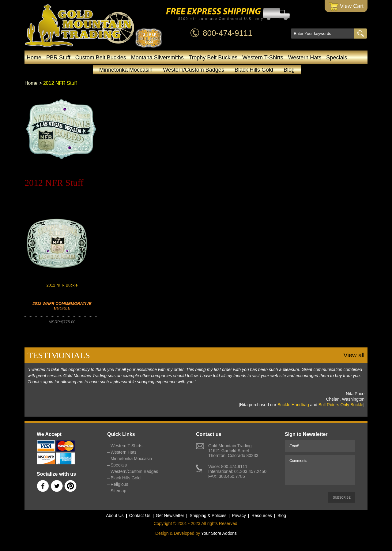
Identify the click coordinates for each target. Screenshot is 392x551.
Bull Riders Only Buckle (341, 405)
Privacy (239, 515)
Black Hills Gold (254, 70)
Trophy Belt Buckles (213, 58)
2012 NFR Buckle (62, 285)
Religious (119, 484)
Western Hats (305, 58)
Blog (289, 70)
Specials (337, 58)
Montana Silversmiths (157, 58)
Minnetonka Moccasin (126, 70)
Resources (262, 515)
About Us (115, 515)
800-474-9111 (228, 33)
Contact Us (140, 515)
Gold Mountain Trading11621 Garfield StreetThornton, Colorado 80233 (233, 451)
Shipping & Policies (208, 515)
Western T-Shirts (263, 58)
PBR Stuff (58, 58)
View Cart (346, 7)
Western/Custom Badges (194, 70)
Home (34, 58)
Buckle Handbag (293, 405)
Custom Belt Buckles (101, 58)
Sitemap (118, 491)
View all (354, 355)
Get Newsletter (170, 515)
